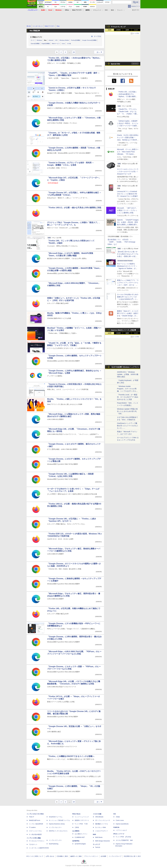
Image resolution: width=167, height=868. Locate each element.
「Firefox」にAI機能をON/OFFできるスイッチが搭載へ (71, 756)
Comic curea (120, 820)
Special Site (115, 64)
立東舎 (77, 827)
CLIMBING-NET (80, 837)
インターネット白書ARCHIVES (39, 848)
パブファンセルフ (121, 830)
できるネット (33, 844)
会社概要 (103, 856)
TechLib (98, 847)
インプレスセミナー (55, 827)
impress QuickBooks (122, 824)
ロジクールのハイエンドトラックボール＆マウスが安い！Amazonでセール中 (128, 172)
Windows (39, 40)
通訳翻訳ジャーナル (102, 824)
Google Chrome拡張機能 (89, 40)
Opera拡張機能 (35, 44)
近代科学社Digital (80, 844)
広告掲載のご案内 (62, 856)
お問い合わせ (50, 856)
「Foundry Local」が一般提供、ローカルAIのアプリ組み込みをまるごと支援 (128, 397)
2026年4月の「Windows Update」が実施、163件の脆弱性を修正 (128, 374)
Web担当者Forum (35, 820)
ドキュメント (97, 10)
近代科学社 (76, 841)
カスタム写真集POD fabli (124, 840)
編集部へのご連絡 (76, 856)
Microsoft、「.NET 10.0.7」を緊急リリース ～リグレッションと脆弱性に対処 (127, 210)
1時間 (110, 30)
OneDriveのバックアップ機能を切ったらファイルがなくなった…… (128, 426)
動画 (112, 10)
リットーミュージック (82, 817)
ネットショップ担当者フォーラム (59, 820)
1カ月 (136, 30)
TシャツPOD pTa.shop (123, 837)
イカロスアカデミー (102, 831)
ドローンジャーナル (35, 831)
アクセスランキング (118, 27)
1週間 (127, 30)
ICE (115, 814)
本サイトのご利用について (35, 856)
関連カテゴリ (37, 37)
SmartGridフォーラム (56, 817)
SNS (106, 10)
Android (51, 40)
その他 (69, 44)
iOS (56, 40)
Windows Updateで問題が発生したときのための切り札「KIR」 (127, 411)
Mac (45, 40)
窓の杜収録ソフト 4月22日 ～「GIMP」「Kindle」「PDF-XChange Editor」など (121, 242)
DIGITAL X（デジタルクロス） (59, 831)
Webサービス (56, 44)
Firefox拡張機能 (76, 40)
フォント (120, 10)
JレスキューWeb (101, 827)
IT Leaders (32, 827)
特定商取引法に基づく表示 (132, 856)
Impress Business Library (57, 824)
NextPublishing (54, 844)
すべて (33, 40)
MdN (94, 834)
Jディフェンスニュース (103, 820)
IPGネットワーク (119, 834)
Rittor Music (76, 814)
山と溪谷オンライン (81, 834)
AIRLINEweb (99, 817)
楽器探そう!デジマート (82, 820)
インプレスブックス (55, 840)
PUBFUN (116, 827)
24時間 (118, 30)
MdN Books (99, 837)
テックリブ (96, 844)
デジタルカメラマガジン (37, 841)
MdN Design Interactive (103, 841)
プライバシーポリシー (91, 856)
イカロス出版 (97, 814)
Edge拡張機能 (46, 44)
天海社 (118, 817)
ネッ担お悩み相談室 (35, 834)
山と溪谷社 (76, 831)
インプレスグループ (115, 856)
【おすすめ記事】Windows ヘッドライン (125, 367)
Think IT (31, 817)
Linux (63, 44)
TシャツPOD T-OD (81, 824)
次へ (100, 52)
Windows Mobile (64, 40)
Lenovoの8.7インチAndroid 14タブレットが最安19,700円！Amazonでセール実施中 (127, 194)
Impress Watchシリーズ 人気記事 (123, 330)
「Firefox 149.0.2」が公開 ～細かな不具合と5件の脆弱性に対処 (74, 208)
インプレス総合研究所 (36, 824)
